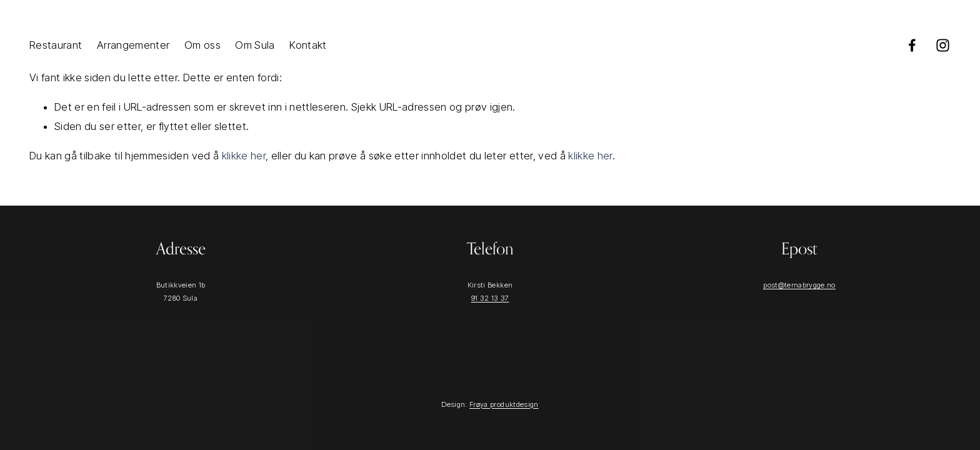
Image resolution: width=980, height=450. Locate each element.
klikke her (244, 156)
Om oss (202, 45)
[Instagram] (943, 45)
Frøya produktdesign (504, 404)
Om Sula (255, 45)
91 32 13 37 (490, 298)
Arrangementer (133, 45)
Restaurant (56, 45)
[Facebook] (912, 45)
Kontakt (308, 45)
